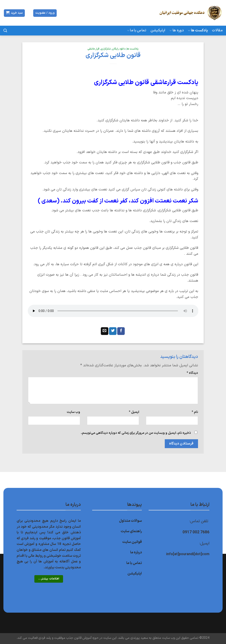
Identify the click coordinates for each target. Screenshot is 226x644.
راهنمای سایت (131, 531)
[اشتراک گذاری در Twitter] (113, 331)
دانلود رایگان (119, 49)
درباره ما (136, 552)
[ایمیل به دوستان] (105, 331)
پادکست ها (198, 30)
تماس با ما (137, 30)
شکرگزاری (106, 49)
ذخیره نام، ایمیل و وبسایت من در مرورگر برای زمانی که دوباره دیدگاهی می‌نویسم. (136, 433)
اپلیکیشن (158, 30)
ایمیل (134, 412)
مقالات (217, 30)
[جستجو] (5, 31)
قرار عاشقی (93, 49)
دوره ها (176, 30)
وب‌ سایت (73, 412)
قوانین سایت (132, 542)
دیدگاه (192, 373)
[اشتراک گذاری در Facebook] (121, 331)
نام (195, 412)
